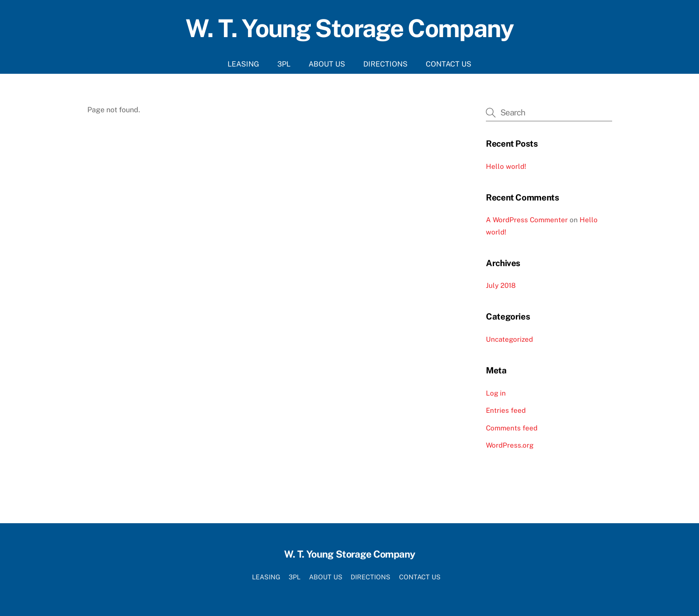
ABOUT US (327, 64)
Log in (496, 393)
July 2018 (501, 285)
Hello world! (506, 166)
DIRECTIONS (385, 64)
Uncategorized (509, 339)
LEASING (243, 64)
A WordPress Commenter (527, 220)
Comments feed (512, 428)
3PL (284, 64)
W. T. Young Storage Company (349, 28)
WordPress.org (510, 445)
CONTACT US (449, 64)
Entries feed (506, 410)
